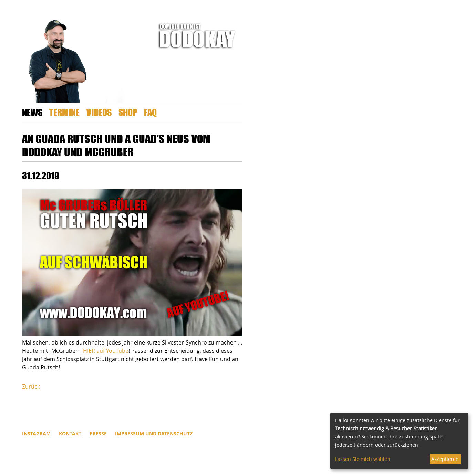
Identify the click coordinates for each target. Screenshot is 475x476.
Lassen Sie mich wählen (363, 459)
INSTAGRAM (36, 433)
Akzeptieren (445, 459)
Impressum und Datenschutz (154, 433)
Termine (64, 112)
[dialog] (399, 441)
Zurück (31, 387)
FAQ (150, 112)
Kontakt (70, 433)
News (32, 112)
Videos (99, 112)
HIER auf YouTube (106, 351)
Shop (128, 112)
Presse (98, 433)
